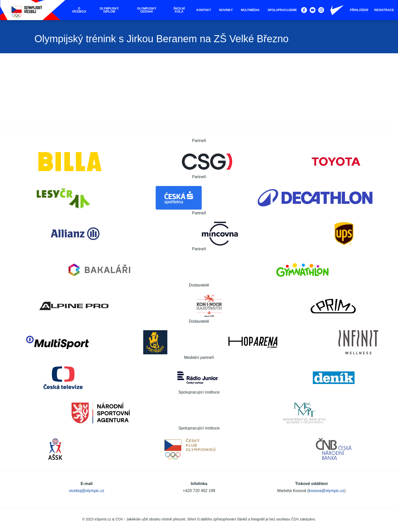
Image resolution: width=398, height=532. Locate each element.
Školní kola (179, 10)
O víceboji (79, 10)
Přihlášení (359, 10)
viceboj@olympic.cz (87, 491)
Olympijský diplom (109, 10)
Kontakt (204, 10)
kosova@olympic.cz (327, 491)
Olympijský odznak (147, 10)
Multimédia (250, 10)
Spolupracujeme (282, 10)
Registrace (384, 10)
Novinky (226, 10)
